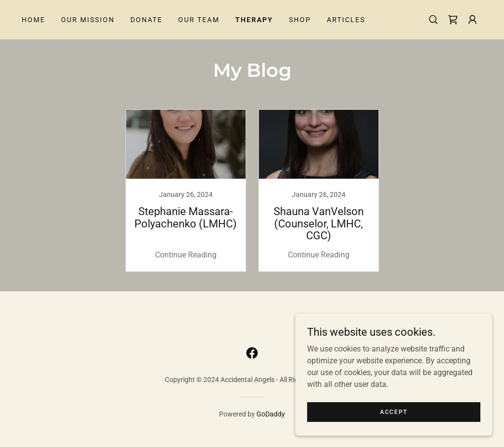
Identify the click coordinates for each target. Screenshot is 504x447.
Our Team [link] (199, 20)
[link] (453, 20)
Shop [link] (300, 20)
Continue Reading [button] (186, 255)
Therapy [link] (254, 20)
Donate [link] (146, 20)
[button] (472, 20)
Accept (394, 412)
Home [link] (33, 20)
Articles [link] (346, 20)
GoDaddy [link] (271, 414)
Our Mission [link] (88, 20)
